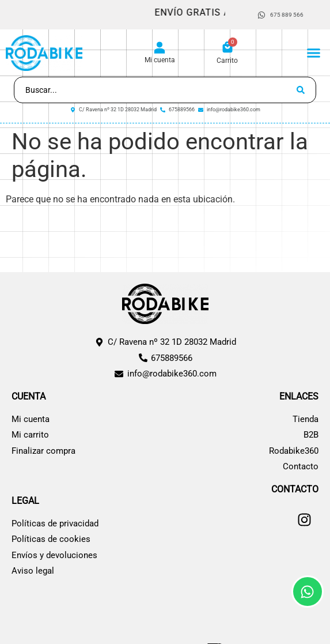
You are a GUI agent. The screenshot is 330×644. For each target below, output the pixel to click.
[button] (314, 53)
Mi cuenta (160, 60)
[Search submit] (301, 90)
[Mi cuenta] (160, 48)
